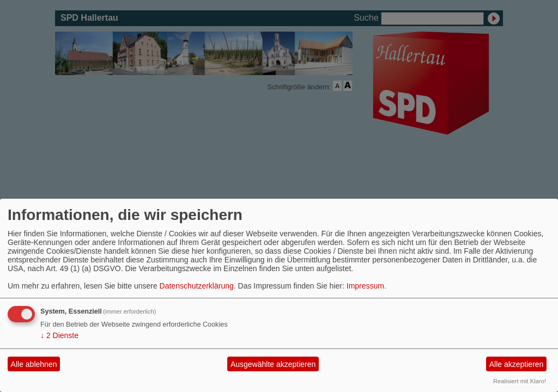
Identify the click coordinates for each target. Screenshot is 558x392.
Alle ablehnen (34, 364)
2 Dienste (59, 335)
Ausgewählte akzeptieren (273, 364)
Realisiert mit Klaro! (520, 381)
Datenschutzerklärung (197, 286)
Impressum (365, 286)
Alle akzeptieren (517, 364)
